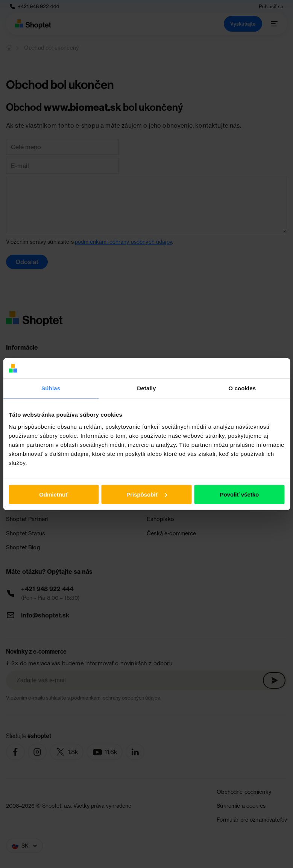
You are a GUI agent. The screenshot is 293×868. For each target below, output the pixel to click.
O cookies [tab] (242, 388)
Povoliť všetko (239, 494)
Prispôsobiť (147, 494)
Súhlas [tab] (51, 388)
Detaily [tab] (146, 388)
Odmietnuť (54, 494)
